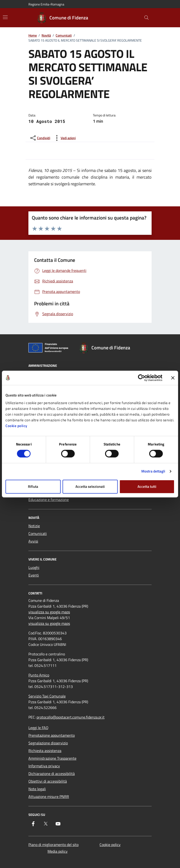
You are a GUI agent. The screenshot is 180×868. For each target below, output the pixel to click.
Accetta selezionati (90, 486)
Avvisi (33, 541)
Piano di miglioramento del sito (53, 845)
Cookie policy (16, 426)
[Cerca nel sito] (146, 18)
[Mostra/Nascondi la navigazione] (5, 17)
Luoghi (34, 567)
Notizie (34, 526)
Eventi (34, 575)
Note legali (37, 789)
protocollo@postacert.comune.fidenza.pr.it (71, 717)
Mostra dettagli (153, 471)
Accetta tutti (147, 486)
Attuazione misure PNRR (49, 797)
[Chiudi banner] (173, 378)
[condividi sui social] (40, 138)
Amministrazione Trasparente (52, 758)
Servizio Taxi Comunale (47, 696)
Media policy (58, 851)
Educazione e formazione (49, 500)
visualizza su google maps (49, 612)
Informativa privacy (44, 766)
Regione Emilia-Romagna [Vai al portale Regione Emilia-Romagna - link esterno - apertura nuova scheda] (46, 4)
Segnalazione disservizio (48, 743)
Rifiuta (33, 486)
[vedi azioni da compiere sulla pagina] (64, 138)
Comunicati (64, 36)
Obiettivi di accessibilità (48, 781)
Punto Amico (39, 675)
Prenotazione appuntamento (52, 735)
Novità (46, 36)
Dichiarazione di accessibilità (52, 774)
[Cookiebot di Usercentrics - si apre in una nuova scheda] (141, 378)
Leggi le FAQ (38, 728)
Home (33, 36)
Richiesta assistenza (45, 751)
